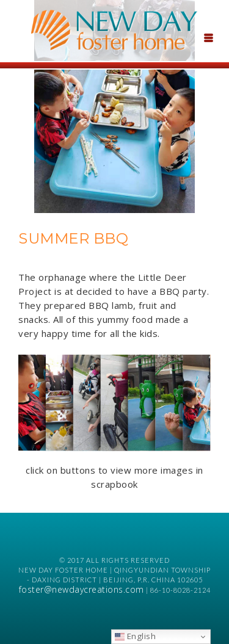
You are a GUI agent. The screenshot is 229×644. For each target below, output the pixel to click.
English (135, 636)
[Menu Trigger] (208, 37)
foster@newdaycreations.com (82, 589)
